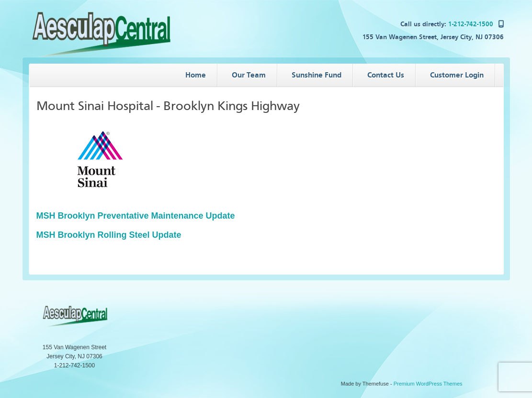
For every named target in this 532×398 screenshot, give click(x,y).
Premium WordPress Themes (428, 384)
